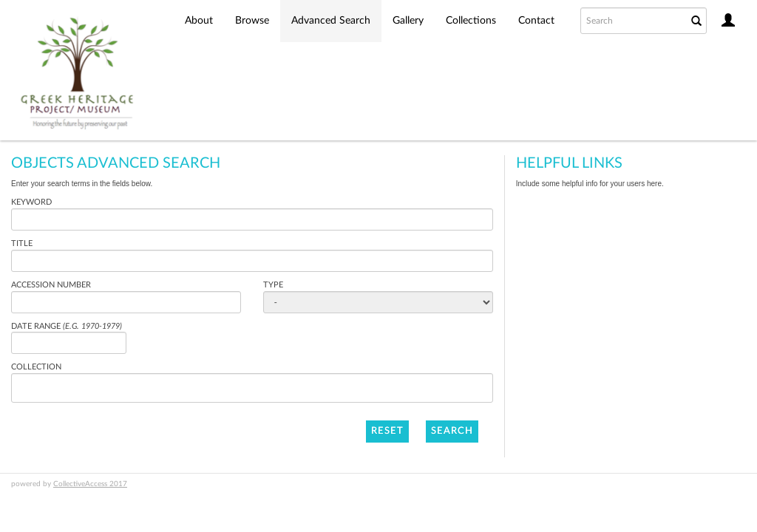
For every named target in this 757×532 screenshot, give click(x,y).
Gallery (408, 21)
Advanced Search (331, 21)
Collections (471, 21)
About (199, 21)
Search (452, 431)
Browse (252, 21)
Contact (536, 21)
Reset (387, 431)
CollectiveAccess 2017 (90, 484)
